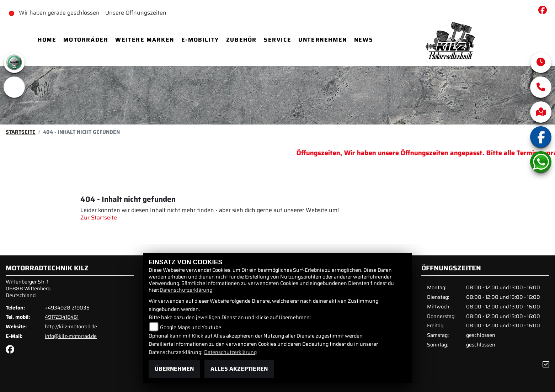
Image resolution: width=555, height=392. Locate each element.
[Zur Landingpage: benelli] (14, 62)
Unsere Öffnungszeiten (136, 13)
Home (47, 40)
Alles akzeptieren (239, 369)
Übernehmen (174, 369)
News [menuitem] (364, 40)
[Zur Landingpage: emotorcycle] (14, 87)
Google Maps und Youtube (191, 327)
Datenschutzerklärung (186, 290)
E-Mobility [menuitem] (200, 40)
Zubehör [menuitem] (241, 40)
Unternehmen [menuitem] (323, 40)
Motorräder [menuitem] (86, 40)
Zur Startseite (99, 218)
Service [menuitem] (277, 40)
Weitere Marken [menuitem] (145, 40)
